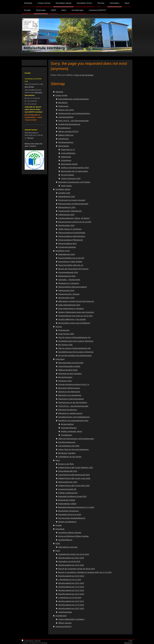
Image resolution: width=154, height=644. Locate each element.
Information (60, 359)
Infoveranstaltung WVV (67, 243)
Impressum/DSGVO (63, 626)
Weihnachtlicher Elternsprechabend (72, 287)
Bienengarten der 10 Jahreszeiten (74, 171)
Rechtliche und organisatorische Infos (73, 421)
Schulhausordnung (66, 142)
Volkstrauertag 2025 (66, 215)
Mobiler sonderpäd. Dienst (71, 431)
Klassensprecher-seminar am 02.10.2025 (75, 222)
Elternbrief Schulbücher (68, 410)
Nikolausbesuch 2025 (67, 207)
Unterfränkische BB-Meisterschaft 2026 (74, 475)
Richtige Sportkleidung (67, 522)
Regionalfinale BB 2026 (68, 471)
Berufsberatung (64, 128)
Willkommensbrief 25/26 (68, 370)
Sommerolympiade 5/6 (67, 489)
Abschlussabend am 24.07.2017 (71, 601)
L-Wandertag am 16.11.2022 (70, 580)
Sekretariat (38, 92)
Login (130, 641)
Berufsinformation (65, 377)
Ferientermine (64, 330)
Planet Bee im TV (68, 150)
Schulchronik (63, 139)
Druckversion (28, 641)
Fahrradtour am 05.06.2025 (69, 561)
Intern (58, 551)
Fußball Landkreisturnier (68, 493)
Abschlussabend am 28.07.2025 (71, 558)
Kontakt (59, 525)
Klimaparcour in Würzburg (69, 283)
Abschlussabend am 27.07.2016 (71, 605)
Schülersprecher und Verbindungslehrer (74, 113)
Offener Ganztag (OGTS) (68, 131)
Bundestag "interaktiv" (67, 453)
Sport (58, 460)
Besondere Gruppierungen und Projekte (74, 182)
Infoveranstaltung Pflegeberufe (71, 240)
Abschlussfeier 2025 (66, 225)
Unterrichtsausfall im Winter (69, 366)
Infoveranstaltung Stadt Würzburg (72, 236)
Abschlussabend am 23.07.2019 (71, 590)
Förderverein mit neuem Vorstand (72, 200)
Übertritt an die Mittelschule (69, 392)
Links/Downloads (65, 612)
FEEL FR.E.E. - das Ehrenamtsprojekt (73, 121)
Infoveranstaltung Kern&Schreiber (72, 233)
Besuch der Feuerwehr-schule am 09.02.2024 (77, 569)
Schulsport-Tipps (65, 381)
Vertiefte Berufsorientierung (69, 124)
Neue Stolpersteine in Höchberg (71, 309)
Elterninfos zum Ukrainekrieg (70, 395)
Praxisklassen (66, 435)
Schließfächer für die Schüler (70, 457)
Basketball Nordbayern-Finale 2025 (72, 496)
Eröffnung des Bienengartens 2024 (75, 168)
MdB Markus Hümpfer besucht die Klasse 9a (76, 301)
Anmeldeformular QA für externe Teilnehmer (76, 341)
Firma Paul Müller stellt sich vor (71, 265)
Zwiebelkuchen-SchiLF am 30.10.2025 (74, 554)
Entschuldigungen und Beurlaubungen (74, 99)
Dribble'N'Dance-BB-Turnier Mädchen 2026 (76, 467)
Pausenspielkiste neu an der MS (71, 258)
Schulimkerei (66, 160)
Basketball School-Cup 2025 (70, 514)
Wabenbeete (66, 157)
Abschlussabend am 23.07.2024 (71, 565)
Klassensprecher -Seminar (69, 294)
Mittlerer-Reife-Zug (66, 135)
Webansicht (128, 643)
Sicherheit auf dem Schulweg (70, 374)
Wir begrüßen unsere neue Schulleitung (74, 323)
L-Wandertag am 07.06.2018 (70, 598)
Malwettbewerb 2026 (67, 197)
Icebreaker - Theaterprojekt (69, 280)
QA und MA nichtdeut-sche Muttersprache (75, 355)
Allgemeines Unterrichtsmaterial (71, 399)
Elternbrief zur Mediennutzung (70, 413)
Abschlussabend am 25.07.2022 (71, 583)
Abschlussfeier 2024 (66, 298)
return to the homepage (84, 75)
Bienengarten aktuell (69, 164)
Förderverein (63, 106)
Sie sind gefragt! (67, 175)
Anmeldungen (61, 616)
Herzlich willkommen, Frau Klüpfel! (72, 319)
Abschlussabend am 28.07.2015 (71, 608)
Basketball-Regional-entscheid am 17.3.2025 (76, 507)
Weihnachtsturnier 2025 (68, 482)
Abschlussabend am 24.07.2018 (71, 594)
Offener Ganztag (65, 623)
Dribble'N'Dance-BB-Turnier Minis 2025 (74, 486)
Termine (59, 327)
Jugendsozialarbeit (66, 117)
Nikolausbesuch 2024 (67, 276)
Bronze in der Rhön (66, 464)
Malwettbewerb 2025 (67, 254)
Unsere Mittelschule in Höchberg (71, 619)
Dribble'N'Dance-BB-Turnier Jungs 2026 (74, 478)
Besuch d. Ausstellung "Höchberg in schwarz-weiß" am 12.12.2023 (85, 572)
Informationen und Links (68, 547)
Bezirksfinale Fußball (67, 500)
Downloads (60, 529)
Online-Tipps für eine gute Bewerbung (73, 449)
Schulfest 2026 (64, 193)
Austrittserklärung (65, 540)
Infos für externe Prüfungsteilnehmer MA (74, 348)
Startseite (59, 92)
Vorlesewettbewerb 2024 (68, 272)
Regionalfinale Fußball (67, 504)
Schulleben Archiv (63, 251)
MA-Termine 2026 (65, 345)
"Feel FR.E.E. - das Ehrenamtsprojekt (73, 406)
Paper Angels (66, 186)
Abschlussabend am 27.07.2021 (71, 587)
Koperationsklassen (69, 428)
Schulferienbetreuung (67, 442)
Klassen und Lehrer (66, 110)
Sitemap (38, 641)
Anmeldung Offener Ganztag (70, 533)
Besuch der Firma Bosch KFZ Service (73, 269)
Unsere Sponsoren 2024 (71, 178)
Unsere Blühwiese (68, 153)
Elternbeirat (63, 103)
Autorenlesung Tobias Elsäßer (70, 262)
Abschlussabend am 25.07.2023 (71, 576)
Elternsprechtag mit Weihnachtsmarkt (73, 204)
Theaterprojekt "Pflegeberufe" (70, 211)
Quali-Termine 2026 (66, 334)
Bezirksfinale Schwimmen (69, 511)
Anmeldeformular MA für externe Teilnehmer (76, 352)
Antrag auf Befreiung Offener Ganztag (73, 536)
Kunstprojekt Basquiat (67, 247)
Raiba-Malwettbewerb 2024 (69, 305)
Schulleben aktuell (63, 189)
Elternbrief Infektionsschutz (69, 388)
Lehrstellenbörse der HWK (69, 446)
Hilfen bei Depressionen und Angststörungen (76, 439)
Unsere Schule (61, 95)
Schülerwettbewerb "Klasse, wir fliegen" (74, 218)
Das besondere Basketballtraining (72, 518)
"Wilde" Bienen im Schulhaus (70, 229)
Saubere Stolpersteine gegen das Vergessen (76, 312)
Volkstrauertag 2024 (66, 290)
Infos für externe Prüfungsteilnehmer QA (74, 337)
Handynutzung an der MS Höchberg (73, 402)
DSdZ (58, 543)
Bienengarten (64, 146)
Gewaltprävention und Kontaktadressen (74, 417)
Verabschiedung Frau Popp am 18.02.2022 (75, 316)
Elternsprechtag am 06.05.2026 (71, 363)
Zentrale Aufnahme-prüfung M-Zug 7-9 (74, 384)
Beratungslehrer (67, 424)
